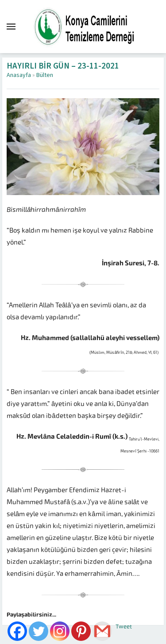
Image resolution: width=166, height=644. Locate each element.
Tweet (124, 627)
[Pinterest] (81, 631)
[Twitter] (39, 631)
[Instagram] (60, 631)
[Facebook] (17, 631)
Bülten (45, 75)
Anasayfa (19, 75)
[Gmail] (102, 631)
